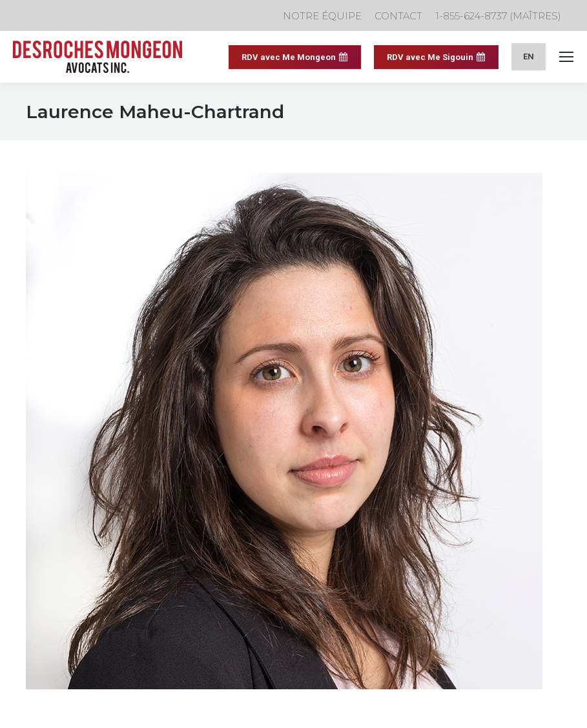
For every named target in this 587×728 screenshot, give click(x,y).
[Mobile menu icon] (566, 57)
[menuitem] (529, 56)
